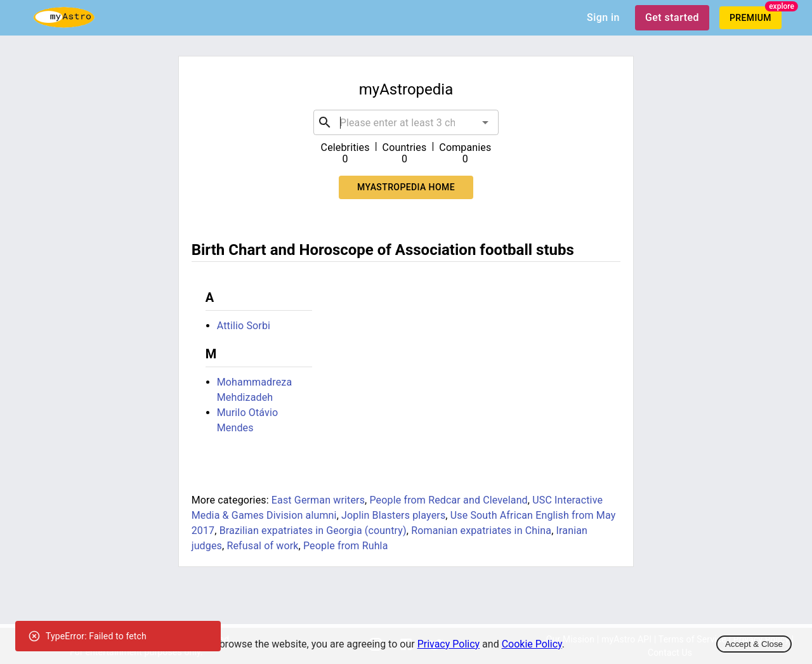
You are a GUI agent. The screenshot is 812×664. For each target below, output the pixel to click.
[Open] (485, 122)
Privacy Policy (449, 644)
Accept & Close (754, 644)
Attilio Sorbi (244, 326)
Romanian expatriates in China (481, 531)
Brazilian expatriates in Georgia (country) (313, 531)
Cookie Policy (532, 644)
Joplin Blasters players (393, 515)
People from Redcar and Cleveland (448, 500)
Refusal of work (262, 546)
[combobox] (406, 122)
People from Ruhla (346, 546)
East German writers (318, 500)
